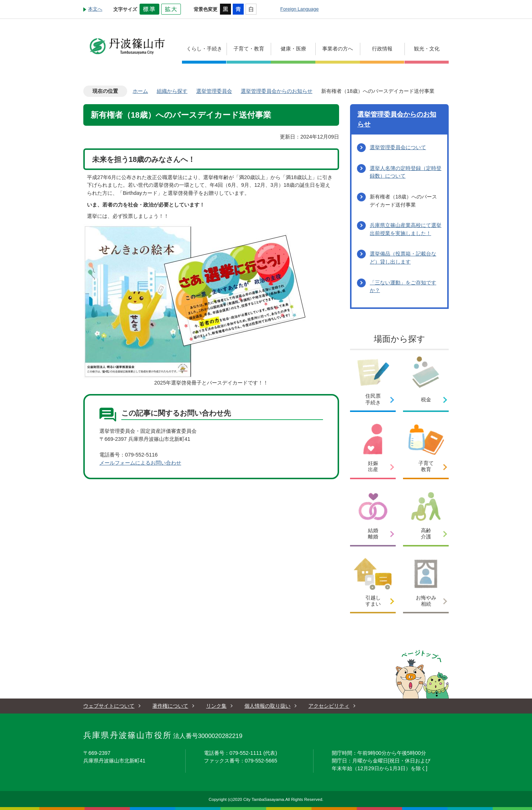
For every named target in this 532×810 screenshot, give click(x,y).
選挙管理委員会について (398, 147)
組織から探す (172, 91)
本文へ (95, 9)
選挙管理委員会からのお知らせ (277, 91)
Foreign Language (299, 9)
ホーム (140, 91)
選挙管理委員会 (214, 91)
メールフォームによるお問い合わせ (140, 463)
